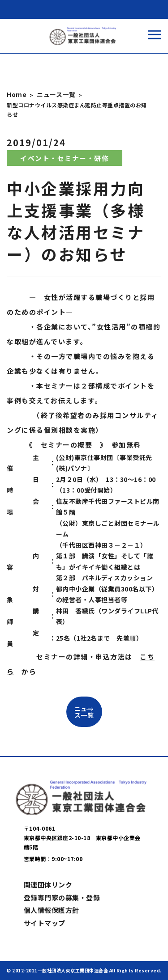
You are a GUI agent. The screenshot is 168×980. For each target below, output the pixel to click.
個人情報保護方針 (52, 910)
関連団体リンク (48, 885)
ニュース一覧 (56, 94)
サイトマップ (45, 923)
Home (17, 94)
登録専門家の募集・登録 (62, 898)
